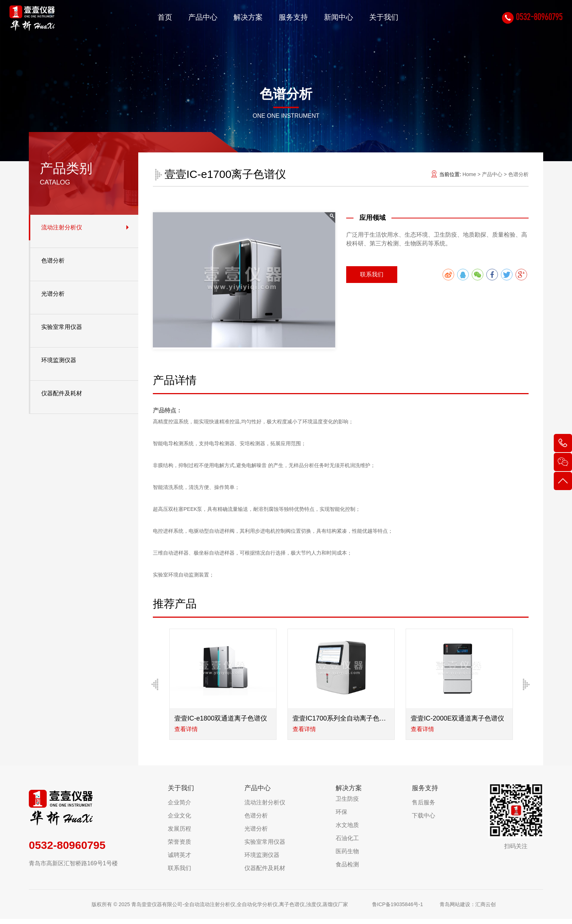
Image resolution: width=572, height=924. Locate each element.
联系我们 (372, 274)
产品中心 (196, 20)
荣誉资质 (179, 847)
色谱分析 (53, 261)
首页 (158, 20)
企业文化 (179, 821)
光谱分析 (53, 294)
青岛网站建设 (455, 909)
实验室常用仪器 (62, 327)
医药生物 (347, 856)
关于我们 (376, 20)
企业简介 (179, 807)
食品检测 (347, 869)
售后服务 (424, 807)
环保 (341, 817)
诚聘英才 (179, 860)
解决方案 (241, 20)
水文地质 (347, 830)
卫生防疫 (347, 804)
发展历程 (179, 834)
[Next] (526, 687)
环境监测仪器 (59, 360)
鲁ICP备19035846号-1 (398, 909)
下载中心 (424, 821)
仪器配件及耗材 (62, 393)
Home (469, 174)
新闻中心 (331, 20)
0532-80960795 (527, 19)
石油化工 (347, 843)
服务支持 (286, 20)
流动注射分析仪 (62, 227)
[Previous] (155, 687)
